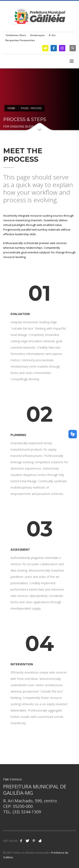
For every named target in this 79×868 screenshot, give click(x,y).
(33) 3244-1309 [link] (27, 812)
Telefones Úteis (16, 35)
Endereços (37, 35)
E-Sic (52, 35)
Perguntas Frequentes (20, 40)
